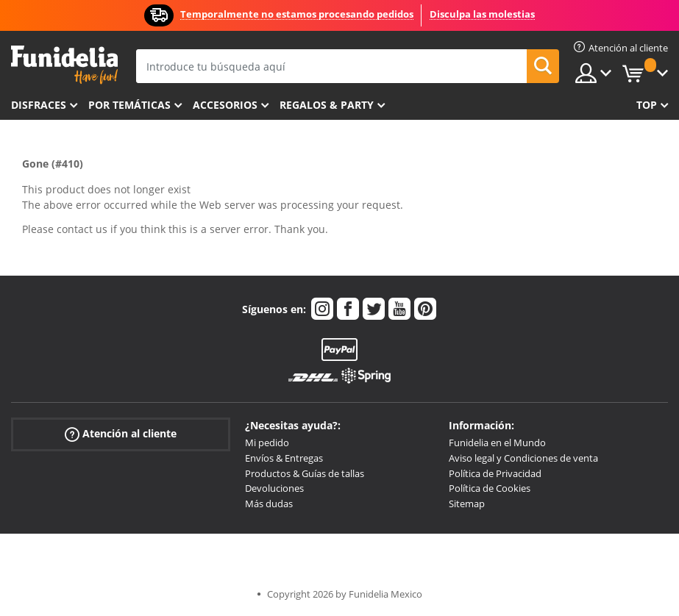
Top (647, 105)
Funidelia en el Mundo (497, 443)
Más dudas (269, 504)
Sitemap (467, 504)
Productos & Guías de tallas (305, 473)
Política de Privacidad (495, 473)
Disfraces (39, 105)
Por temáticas (129, 105)
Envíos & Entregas (284, 458)
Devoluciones (274, 488)
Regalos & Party (327, 105)
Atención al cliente (121, 434)
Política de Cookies (490, 488)
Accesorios (225, 105)
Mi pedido (267, 443)
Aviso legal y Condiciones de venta (523, 458)
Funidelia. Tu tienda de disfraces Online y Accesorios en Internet (64, 65)
